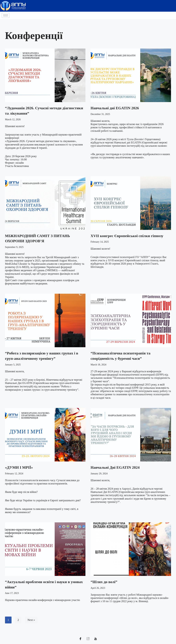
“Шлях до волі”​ (104, 582)
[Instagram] (88, 639)
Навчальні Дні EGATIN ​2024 (115, 467)
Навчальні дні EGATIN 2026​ (115, 108)
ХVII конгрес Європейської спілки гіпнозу (127, 236)
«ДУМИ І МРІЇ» (19, 467)
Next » (31, 620)
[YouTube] (96, 639)
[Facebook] (80, 639)
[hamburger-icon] (6, 15)
